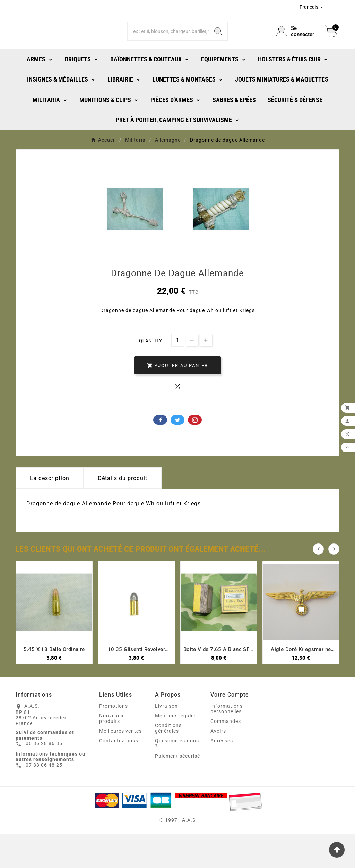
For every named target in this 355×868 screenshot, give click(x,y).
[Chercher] (168, 47)
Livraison (166, 740)
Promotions (114, 740)
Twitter (177, 454)
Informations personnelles (227, 743)
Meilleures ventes (120, 765)
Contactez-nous (119, 775)
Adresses (222, 775)
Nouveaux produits (111, 753)
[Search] (218, 47)
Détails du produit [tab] (123, 512)
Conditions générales (168, 762)
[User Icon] (296, 47)
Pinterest (195, 454)
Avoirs (218, 765)
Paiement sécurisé (177, 790)
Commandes (226, 756)
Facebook (160, 454)
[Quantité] (178, 375)
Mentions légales (176, 750)
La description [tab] (50, 512)
